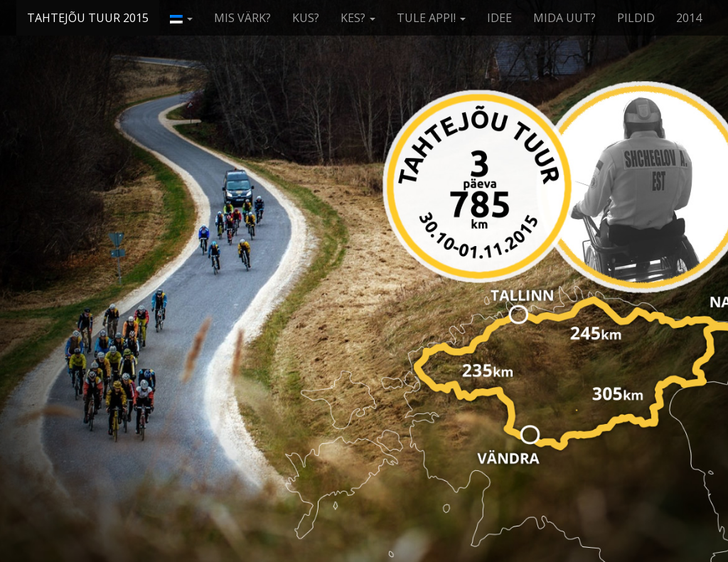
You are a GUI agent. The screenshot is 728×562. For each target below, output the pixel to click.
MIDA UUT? (564, 18)
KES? (358, 18)
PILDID (636, 18)
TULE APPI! (431, 18)
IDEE (499, 18)
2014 (689, 18)
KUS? (306, 18)
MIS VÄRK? (242, 18)
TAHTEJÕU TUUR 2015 (88, 18)
